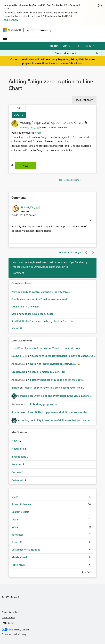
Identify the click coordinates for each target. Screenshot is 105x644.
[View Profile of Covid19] (16, 348)
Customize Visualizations (26, 549)
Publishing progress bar (44, 404)
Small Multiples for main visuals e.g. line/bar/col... (41, 321)
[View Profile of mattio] (15, 388)
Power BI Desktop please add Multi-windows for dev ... (59, 412)
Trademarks (8, 623)
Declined (17, 472)
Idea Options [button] (83, 100)
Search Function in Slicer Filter (48, 372)
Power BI (17, 542)
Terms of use (8, 617)
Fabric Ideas (75, 63)
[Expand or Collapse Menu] (5, 38)
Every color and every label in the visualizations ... (63, 396)
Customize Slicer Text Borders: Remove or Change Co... (64, 356)
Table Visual (18, 565)
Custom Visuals (20, 512)
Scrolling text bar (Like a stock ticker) (33, 314)
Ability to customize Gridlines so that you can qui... (63, 420)
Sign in (66, 46)
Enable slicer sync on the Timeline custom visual (39, 299)
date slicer (17, 535)
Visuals (16, 519)
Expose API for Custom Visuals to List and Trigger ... (55, 348)
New (25, 166)
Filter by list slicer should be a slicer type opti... (57, 380)
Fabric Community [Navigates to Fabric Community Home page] (38, 30)
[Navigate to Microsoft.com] (12, 30)
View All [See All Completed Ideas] (17, 328)
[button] (91, 220)
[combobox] (77, 53)
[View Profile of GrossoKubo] (18, 372)
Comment (18, 273)
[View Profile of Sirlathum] (17, 412)
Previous (78, 572)
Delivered (17, 480)
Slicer (15, 497)
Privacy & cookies (10, 612)
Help (77, 46)
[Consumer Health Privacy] (53, 634)
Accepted (17, 464)
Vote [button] (20, 115)
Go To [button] (88, 46)
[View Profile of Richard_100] (27, 207)
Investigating (19, 457)
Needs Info (18, 449)
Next (94, 572)
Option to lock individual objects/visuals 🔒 (55, 364)
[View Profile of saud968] (16, 356)
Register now (11, 20)
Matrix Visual (19, 557)
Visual (15, 527)
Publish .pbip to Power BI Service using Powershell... (54, 388)
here (39, 133)
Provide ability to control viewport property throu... (41, 292)
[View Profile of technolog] (23, 396)
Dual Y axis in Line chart (25, 306)
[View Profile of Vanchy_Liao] (26, 127)
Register (54, 46)
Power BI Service (21, 504)
